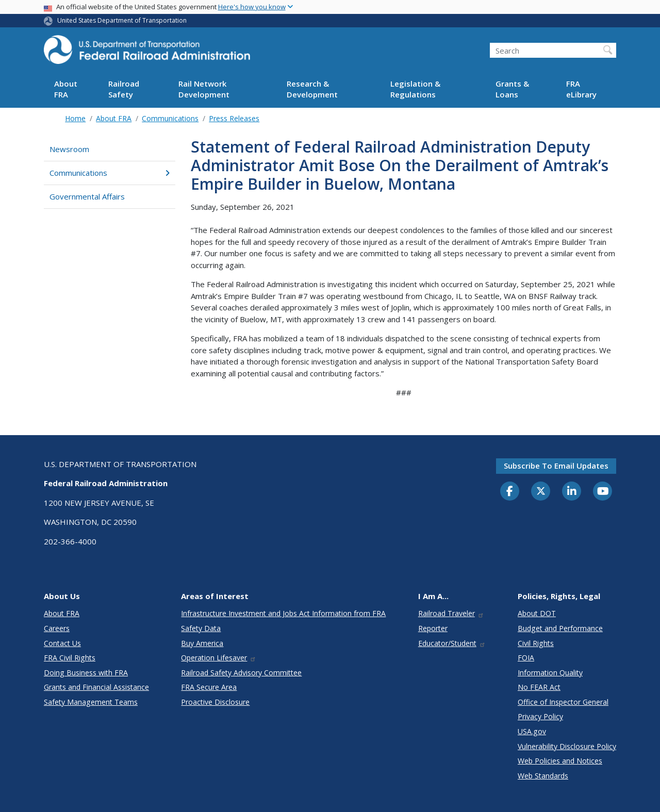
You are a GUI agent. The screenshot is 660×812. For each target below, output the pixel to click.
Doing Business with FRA (86, 673)
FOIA (526, 658)
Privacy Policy (540, 716)
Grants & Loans (512, 89)
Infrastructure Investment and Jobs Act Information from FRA (283, 613)
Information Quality (550, 673)
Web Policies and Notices (560, 761)
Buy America (202, 643)
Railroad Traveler (451, 613)
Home (75, 118)
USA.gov (532, 731)
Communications (170, 118)
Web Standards (543, 776)
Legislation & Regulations (415, 89)
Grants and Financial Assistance (96, 687)
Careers (57, 628)
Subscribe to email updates (556, 466)
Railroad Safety (124, 89)
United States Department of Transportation (122, 20)
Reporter (433, 628)
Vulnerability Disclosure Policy (567, 746)
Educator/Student (452, 643)
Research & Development (312, 89)
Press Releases (234, 118)
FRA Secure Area (209, 687)
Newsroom (69, 149)
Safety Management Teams (91, 702)
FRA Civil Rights (70, 658)
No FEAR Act (539, 687)
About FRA (66, 89)
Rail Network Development (204, 89)
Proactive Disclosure (215, 702)
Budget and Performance (560, 628)
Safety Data (201, 628)
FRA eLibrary (581, 89)
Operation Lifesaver (219, 658)
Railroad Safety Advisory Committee (241, 673)
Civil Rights (536, 643)
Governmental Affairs (87, 196)
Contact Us (62, 643)
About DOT (537, 613)
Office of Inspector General (563, 702)
